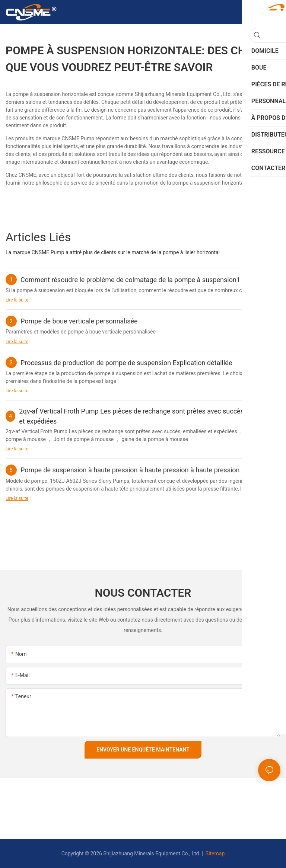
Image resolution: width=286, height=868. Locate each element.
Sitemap (214, 853)
